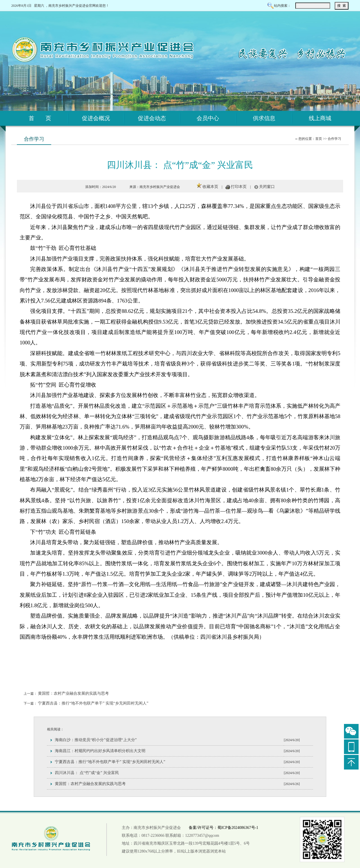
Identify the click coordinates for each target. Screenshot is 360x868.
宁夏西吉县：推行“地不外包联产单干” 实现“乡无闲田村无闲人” (93, 703)
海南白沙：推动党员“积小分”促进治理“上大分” (96, 740)
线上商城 (320, 118)
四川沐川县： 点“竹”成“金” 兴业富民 (87, 773)
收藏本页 (210, 187)
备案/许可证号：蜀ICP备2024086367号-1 (223, 828)
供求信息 (264, 118)
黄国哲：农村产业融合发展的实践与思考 (73, 693)
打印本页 (239, 187)
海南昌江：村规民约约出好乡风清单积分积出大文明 (100, 751)
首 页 (40, 118)
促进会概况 (96, 118)
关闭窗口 (267, 187)
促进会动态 (152, 118)
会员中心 (208, 118)
